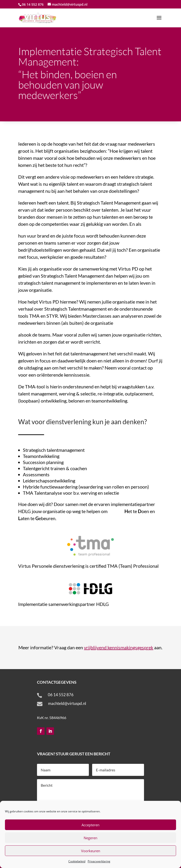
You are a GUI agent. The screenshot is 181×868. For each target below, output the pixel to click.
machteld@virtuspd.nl (67, 703)
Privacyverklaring (99, 861)
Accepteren (90, 825)
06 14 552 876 (61, 695)
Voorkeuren (91, 851)
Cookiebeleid (77, 861)
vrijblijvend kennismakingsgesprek (119, 647)
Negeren (90, 838)
